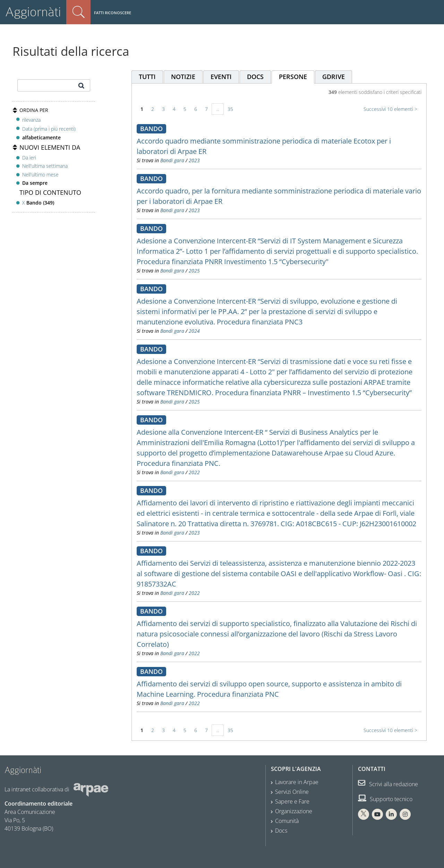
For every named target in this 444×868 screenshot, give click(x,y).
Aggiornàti (33, 12)
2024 (194, 331)
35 (230, 109)
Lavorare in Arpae (297, 782)
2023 (194, 160)
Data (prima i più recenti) (49, 129)
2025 (194, 271)
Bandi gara (172, 160)
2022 (194, 472)
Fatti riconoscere (113, 13)
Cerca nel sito (78, 12)
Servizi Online (292, 792)
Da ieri (29, 158)
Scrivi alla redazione (388, 784)
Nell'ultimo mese (40, 175)
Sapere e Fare (292, 801)
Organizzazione (294, 811)
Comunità (287, 821)
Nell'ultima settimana (45, 166)
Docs (281, 831)
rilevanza (31, 120)
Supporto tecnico (385, 799)
